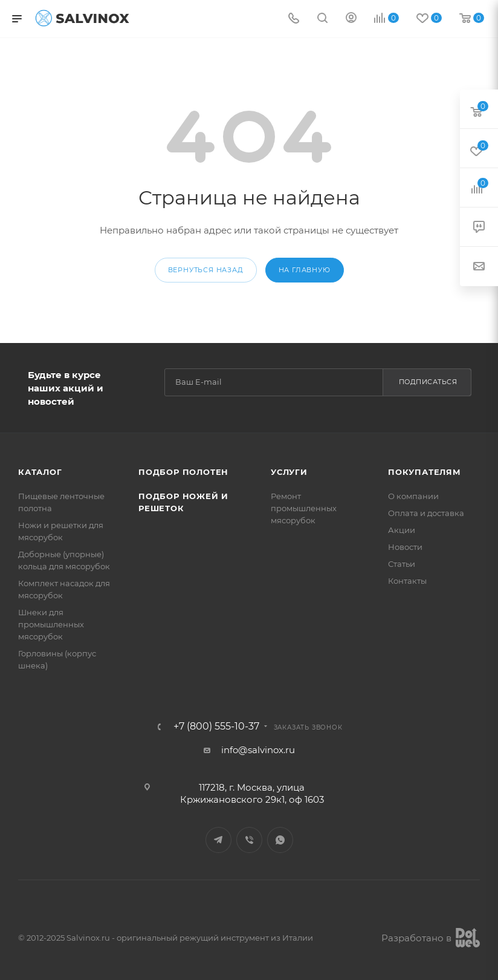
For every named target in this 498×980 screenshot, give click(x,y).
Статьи (402, 564)
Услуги (289, 472)
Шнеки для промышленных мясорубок (51, 624)
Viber (249, 840)
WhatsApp (280, 840)
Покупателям (424, 472)
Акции (401, 530)
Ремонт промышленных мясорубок (304, 508)
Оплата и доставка (426, 513)
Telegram (218, 840)
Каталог (40, 472)
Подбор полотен (183, 472)
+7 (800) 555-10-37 (216, 727)
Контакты (407, 581)
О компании (413, 496)
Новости (405, 547)
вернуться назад (205, 270)
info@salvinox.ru (258, 750)
